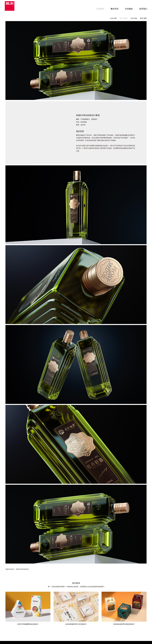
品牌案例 (99, 9)
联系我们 (143, 9)
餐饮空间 (114, 9)
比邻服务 (128, 9)
